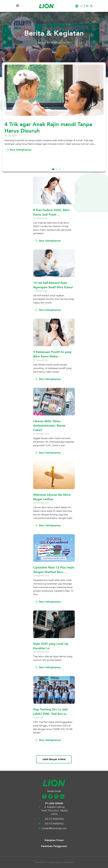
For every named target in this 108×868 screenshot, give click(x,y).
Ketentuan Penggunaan (54, 846)
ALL (54, 52)
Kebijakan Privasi (54, 840)
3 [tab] (60, 169)
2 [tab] (57, 169)
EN (81, 6)
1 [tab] (53, 169)
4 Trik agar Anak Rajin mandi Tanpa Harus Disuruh (48, 128)
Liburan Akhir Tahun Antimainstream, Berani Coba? (49, 426)
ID (87, 6)
